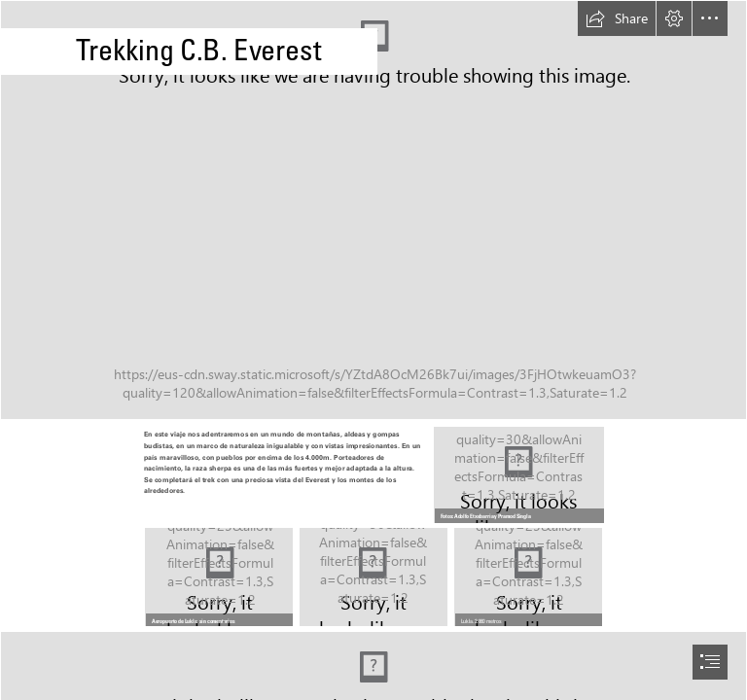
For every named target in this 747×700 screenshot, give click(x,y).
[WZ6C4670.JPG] (219, 577)
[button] (617, 18)
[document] (373, 350)
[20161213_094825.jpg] (518, 474)
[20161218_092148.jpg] (373, 210)
